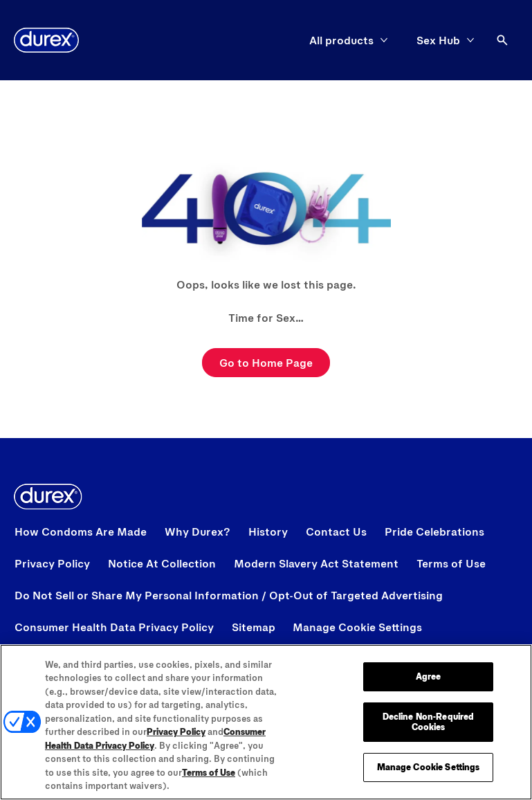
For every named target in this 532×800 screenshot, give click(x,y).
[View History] (268, 531)
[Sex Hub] (438, 40)
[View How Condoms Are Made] (81, 531)
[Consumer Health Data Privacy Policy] (114, 627)
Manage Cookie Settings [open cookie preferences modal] (357, 627)
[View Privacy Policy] (52, 563)
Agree (429, 677)
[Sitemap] (254, 627)
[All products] (341, 40)
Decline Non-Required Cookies (429, 722)
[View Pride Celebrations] (434, 531)
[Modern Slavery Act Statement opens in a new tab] (316, 563)
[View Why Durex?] (198, 531)
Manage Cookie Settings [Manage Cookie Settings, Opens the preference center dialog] (429, 767)
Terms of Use (209, 772)
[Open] (502, 40)
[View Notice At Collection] (162, 563)
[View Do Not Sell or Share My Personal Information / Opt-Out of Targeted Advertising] (229, 595)
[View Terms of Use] (451, 563)
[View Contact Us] (336, 531)
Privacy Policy (176, 732)
